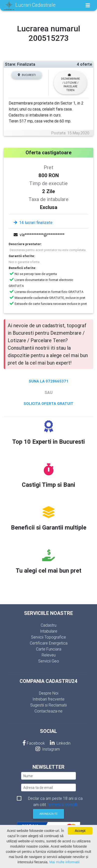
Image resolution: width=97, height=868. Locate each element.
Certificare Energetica (49, 643)
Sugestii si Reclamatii (48, 705)
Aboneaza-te (48, 814)
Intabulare (49, 631)
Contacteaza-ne (48, 711)
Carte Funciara (49, 649)
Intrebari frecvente (48, 699)
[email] (48, 787)
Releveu (49, 655)
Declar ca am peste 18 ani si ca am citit (55, 799)
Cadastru (48, 625)
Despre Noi (49, 693)
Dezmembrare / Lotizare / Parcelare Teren (70, 83)
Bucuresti (27, 75)
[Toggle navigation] (88, 5)
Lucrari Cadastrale (30, 5)
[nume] (48, 776)
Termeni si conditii (62, 805)
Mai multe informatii (64, 862)
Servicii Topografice (48, 637)
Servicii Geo (49, 661)
